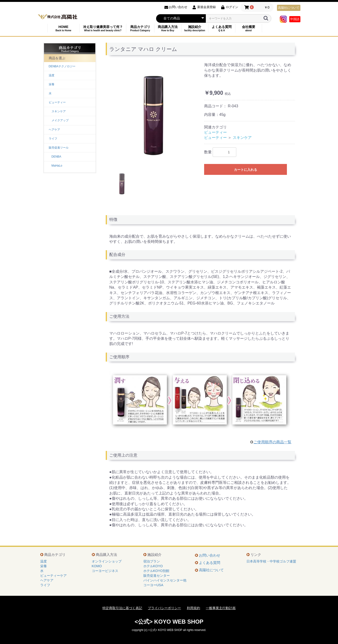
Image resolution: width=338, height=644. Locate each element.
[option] (153, 115)
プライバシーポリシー (164, 608)
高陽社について (289, 8)
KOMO (97, 566)
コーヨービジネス (105, 571)
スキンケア (242, 138)
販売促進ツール (59, 148)
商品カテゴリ (140, 28)
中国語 (295, 19)
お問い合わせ (210, 555)
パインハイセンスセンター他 (165, 580)
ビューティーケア (53, 576)
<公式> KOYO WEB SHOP (169, 622)
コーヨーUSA (153, 585)
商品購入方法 (168, 28)
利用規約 (193, 608)
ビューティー (57, 102)
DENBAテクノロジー (62, 66)
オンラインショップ (107, 561)
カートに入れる (246, 170)
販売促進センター (157, 576)
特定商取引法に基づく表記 (122, 608)
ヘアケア (54, 130)
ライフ (53, 139)
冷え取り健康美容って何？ (103, 28)
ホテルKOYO (153, 566)
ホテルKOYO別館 (156, 571)
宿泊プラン (152, 561)
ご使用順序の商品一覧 (272, 442)
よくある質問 (222, 28)
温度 (52, 75)
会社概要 (249, 28)
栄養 (52, 84)
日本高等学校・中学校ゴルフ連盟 (271, 561)
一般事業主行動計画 (221, 608)
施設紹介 (195, 28)
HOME (64, 28)
